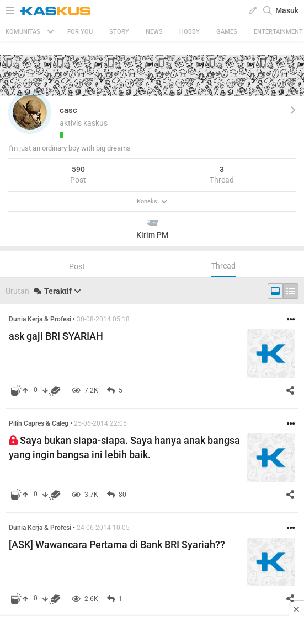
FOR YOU (80, 32)
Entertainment (278, 32)
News (154, 32)
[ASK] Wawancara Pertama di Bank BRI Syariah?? (117, 544)
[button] (30, 112)
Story (119, 32)
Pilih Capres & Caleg (39, 423)
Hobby (190, 32)
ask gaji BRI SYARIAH (56, 336)
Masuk (287, 10)
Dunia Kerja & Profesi (40, 319)
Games (227, 32)
